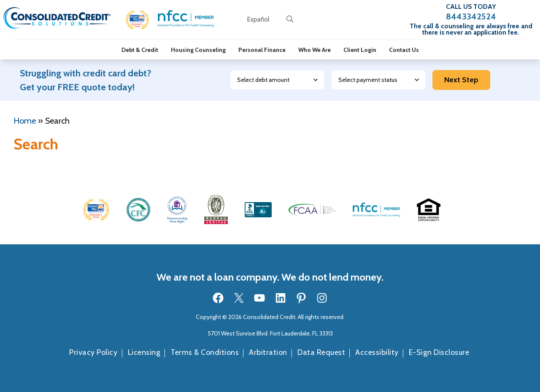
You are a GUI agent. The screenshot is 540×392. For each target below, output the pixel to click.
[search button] (290, 19)
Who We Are (315, 50)
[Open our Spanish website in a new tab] (258, 20)
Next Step (461, 80)
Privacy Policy (93, 352)
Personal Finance (262, 50)
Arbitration (268, 352)
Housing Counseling (198, 50)
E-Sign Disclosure (439, 352)
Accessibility (377, 352)
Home (25, 121)
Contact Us (404, 50)
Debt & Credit (140, 50)
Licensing (144, 352)
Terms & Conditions (205, 352)
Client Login (360, 50)
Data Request (321, 352)
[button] (137, 20)
